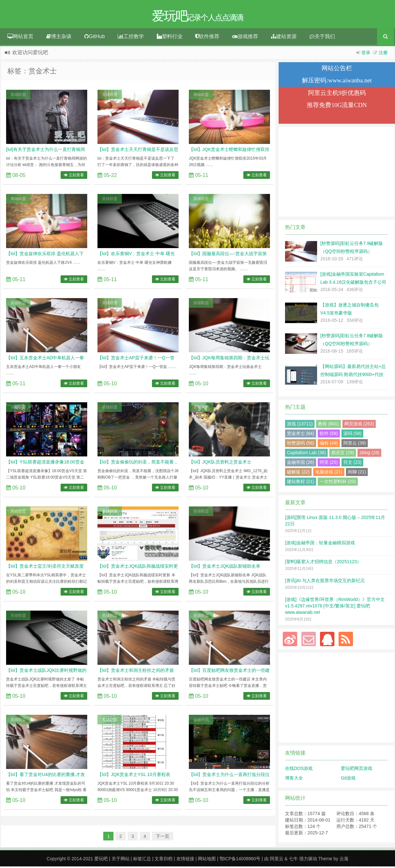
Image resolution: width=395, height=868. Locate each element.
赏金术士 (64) (301, 435)
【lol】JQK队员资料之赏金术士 (220, 463)
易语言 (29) (343, 454)
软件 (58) (329, 435)
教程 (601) (328, 425)
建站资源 (284, 38)
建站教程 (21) (301, 483)
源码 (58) (353, 435)
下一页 (163, 838)
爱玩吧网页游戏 (357, 770)
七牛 (293, 860)
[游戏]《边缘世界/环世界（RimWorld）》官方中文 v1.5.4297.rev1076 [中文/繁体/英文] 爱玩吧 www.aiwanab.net (335, 607)
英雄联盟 (18, 96)
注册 (383, 54)
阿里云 (277, 860)
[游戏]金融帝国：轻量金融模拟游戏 (320, 544)
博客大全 (294, 780)
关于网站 (121, 860)
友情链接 (185, 860)
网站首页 (20, 38)
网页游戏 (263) (359, 425)
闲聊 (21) (357, 473)
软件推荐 (207, 38)
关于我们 (322, 38)
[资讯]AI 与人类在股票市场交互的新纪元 (325, 582)
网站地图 (207, 860)
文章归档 (164, 860)
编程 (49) (329, 445)
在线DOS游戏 (299, 770)
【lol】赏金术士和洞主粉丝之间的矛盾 (136, 672)
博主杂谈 (59, 38)
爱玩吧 (101, 860)
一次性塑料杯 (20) (338, 483)
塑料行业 (170, 38)
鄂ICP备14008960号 (240, 860)
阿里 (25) (329, 464)
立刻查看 (74, 177)
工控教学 (131, 38)
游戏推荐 (245, 38)
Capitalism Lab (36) (306, 454)
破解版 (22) (298, 473)
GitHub (95, 38)
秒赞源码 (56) (301, 445)
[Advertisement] (336, 173)
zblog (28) (369, 454)
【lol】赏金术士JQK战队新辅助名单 (225, 568)
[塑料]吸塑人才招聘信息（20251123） (323, 563)
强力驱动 (308, 860)
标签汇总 (142, 860)
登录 (366, 54)
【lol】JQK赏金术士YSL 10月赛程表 (134, 776)
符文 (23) (353, 464)
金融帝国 (201, 721)
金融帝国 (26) (301, 464)
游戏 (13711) (300, 425)
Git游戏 (348, 780)
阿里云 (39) (355, 445)
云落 (344, 860)
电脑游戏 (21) (329, 473)
